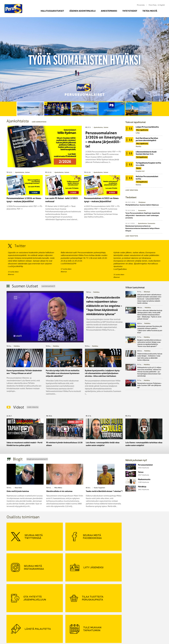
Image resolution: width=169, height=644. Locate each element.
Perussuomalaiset (13, 9)
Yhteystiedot (130, 11)
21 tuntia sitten (119, 275)
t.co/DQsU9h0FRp (15, 266)
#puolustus (118, 266)
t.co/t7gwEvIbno (120, 269)
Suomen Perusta (39, 619)
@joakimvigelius (140, 264)
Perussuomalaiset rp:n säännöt (19, 625)
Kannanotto (142, 211)
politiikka (96, 292)
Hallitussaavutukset (52, 11)
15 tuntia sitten (13, 272)
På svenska (141, 5)
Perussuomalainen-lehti (68, 619)
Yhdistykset (63, 628)
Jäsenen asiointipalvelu (82, 11)
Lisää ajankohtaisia (39, 122)
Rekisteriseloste (14, 628)
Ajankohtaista (98, 127)
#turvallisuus (153, 264)
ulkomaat (147, 292)
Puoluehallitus (65, 622)
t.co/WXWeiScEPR (69, 264)
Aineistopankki (109, 11)
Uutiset (106, 127)
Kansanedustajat (65, 616)
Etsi (164, 11)
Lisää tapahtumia (132, 190)
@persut (11, 274)
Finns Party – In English (157, 5)
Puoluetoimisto (65, 625)
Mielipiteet (142, 202)
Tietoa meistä (150, 11)
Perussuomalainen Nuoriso (43, 622)
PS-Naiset (37, 616)
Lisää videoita (33, 407)
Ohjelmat (11, 622)
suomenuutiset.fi (48, 286)
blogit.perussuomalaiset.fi (37, 459)
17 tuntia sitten (66, 269)
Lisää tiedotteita (132, 236)
